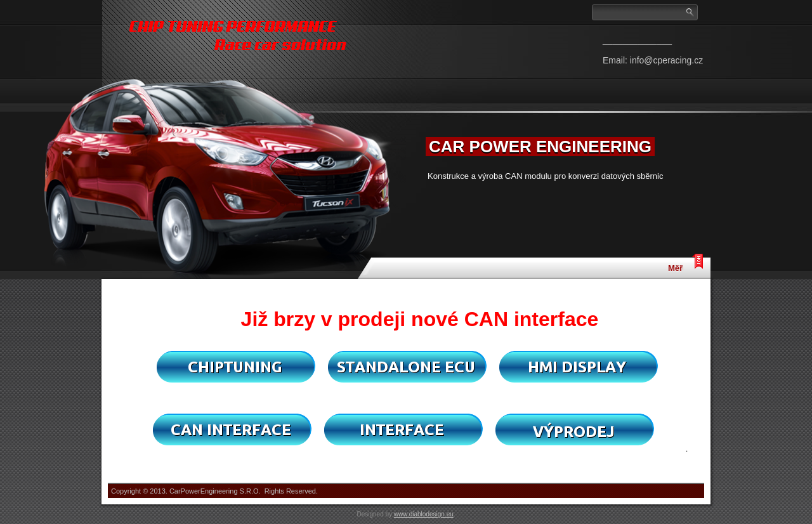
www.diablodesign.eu (424, 514)
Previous (402, 139)
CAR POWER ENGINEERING (540, 147)
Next (700, 139)
